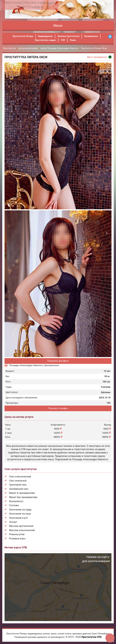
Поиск (73, 40)
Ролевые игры (17, 539)
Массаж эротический (21, 526)
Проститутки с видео (45, 40)
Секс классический (20, 477)
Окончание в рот (19, 518)
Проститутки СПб (91, 637)
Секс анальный (18, 481)
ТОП (63, 40)
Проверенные (91, 36)
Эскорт (13, 522)
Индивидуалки (45, 36)
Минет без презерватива (23, 497)
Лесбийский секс (19, 489)
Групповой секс (18, 485)
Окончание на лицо (20, 514)
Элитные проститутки (68, 36)
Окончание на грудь (20, 510)
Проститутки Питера (23, 36)
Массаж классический (22, 530)
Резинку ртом (17, 534)
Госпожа (14, 505)
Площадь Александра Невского (26, 365)
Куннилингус (16, 501)
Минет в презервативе (22, 493)
